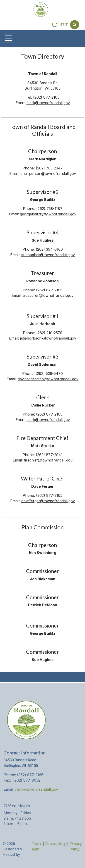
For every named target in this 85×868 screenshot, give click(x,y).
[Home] (41, 10)
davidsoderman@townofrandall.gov (48, 379)
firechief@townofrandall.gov (48, 460)
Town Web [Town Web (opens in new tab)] (36, 846)
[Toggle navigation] (8, 38)
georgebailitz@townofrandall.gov (48, 214)
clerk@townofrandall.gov (48, 103)
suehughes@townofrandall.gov (48, 255)
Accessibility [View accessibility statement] (56, 844)
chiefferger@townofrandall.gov (48, 501)
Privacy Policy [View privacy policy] (76, 846)
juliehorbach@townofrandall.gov (48, 338)
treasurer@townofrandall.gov (48, 295)
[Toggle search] (75, 25)
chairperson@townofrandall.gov (48, 174)
